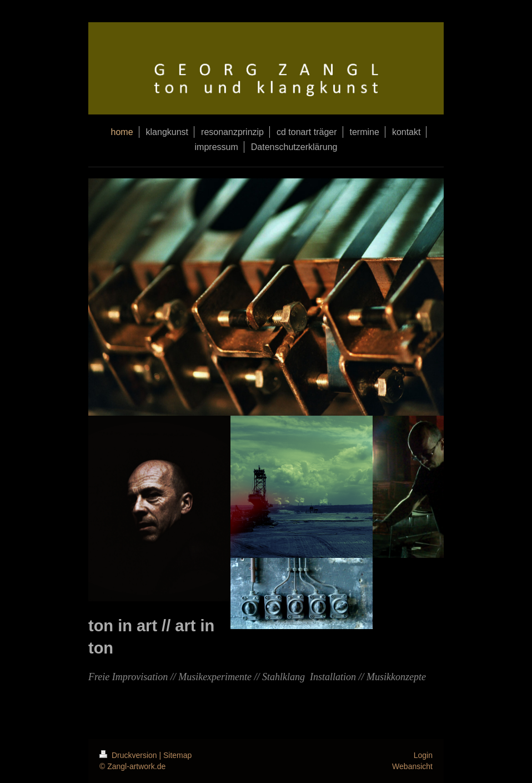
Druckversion (129, 755)
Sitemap (177, 755)
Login (423, 755)
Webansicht (412, 766)
